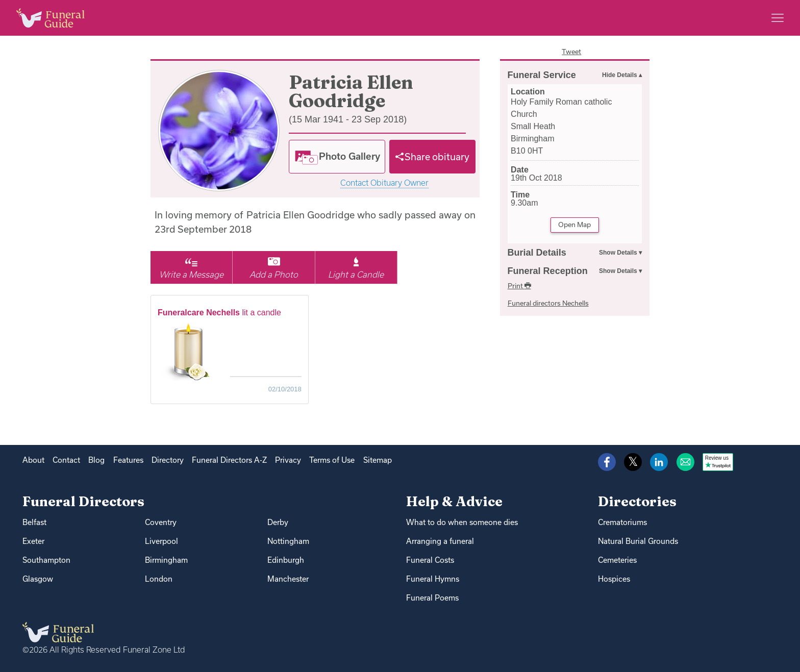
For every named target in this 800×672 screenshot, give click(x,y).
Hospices (614, 579)
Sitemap (378, 460)
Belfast (34, 522)
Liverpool (161, 541)
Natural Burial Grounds (638, 541)
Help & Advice (454, 501)
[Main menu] (778, 18)
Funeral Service (542, 75)
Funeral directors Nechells (548, 303)
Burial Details (537, 253)
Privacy (288, 460)
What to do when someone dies (462, 522)
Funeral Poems (432, 598)
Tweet (571, 52)
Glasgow (38, 579)
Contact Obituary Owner (384, 183)
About (33, 460)
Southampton (46, 560)
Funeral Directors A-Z (229, 460)
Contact (66, 460)
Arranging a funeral (440, 541)
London (159, 579)
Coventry (161, 522)
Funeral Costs (430, 560)
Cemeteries (617, 560)
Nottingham (288, 541)
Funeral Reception (548, 271)
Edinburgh (286, 560)
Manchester (288, 579)
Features (128, 460)
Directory (168, 460)
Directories (637, 501)
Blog (96, 460)
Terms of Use (332, 460)
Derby (278, 522)
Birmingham (166, 560)
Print (519, 286)
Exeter (33, 541)
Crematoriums (622, 522)
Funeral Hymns (433, 579)
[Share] (433, 157)
